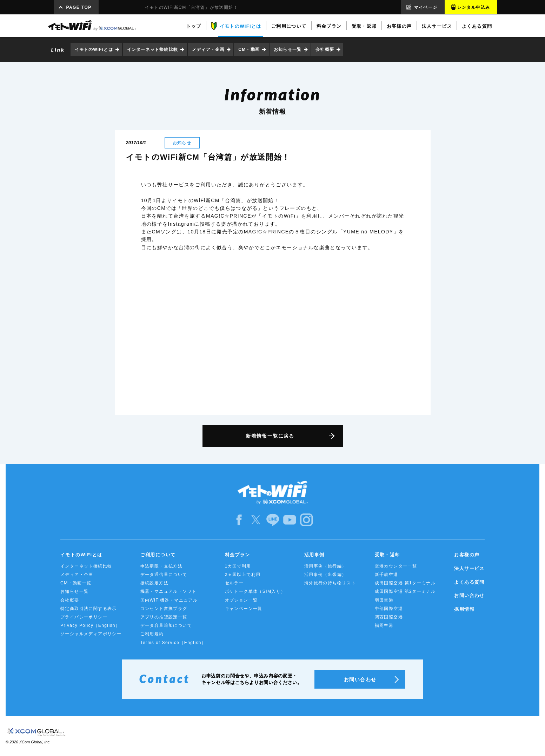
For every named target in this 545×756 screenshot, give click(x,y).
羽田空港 (384, 600)
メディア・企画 (208, 49)
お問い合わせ (469, 595)
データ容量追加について (166, 625)
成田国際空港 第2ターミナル (405, 591)
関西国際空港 (389, 617)
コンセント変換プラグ (164, 609)
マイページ (426, 7)
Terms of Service (173, 643)
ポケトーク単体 (255, 591)
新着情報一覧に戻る (270, 436)
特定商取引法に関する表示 (89, 609)
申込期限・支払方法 (162, 566)
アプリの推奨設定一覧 (164, 617)
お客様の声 (467, 555)
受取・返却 (387, 555)
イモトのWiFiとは (94, 49)
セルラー (234, 583)
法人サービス (469, 568)
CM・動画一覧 (76, 583)
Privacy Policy (90, 625)
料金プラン (238, 555)
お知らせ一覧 (288, 49)
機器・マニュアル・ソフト (169, 591)
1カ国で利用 (238, 566)
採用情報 (464, 609)
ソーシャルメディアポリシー (91, 634)
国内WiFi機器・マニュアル (169, 600)
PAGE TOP (79, 7)
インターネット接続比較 (152, 49)
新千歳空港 (387, 575)
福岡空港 (384, 625)
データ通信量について (164, 575)
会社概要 (325, 49)
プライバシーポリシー (84, 617)
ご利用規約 (152, 634)
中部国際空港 (389, 609)
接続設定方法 (154, 583)
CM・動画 (249, 49)
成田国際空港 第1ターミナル (405, 583)
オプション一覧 (241, 600)
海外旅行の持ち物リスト (330, 583)
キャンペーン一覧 (244, 609)
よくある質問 (469, 582)
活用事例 (314, 555)
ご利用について (158, 555)
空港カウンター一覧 (396, 566)
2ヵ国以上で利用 (243, 575)
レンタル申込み (474, 7)
